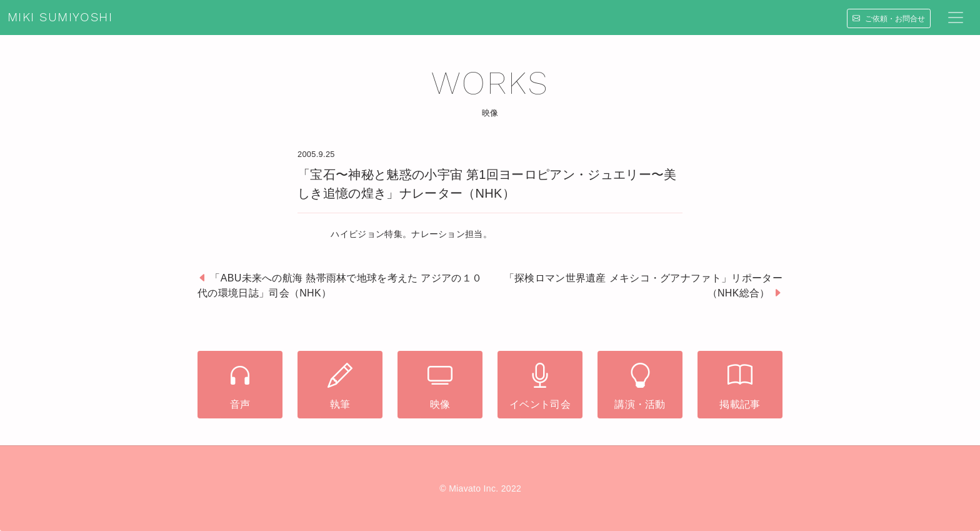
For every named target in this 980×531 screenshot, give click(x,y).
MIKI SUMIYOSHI (60, 18)
